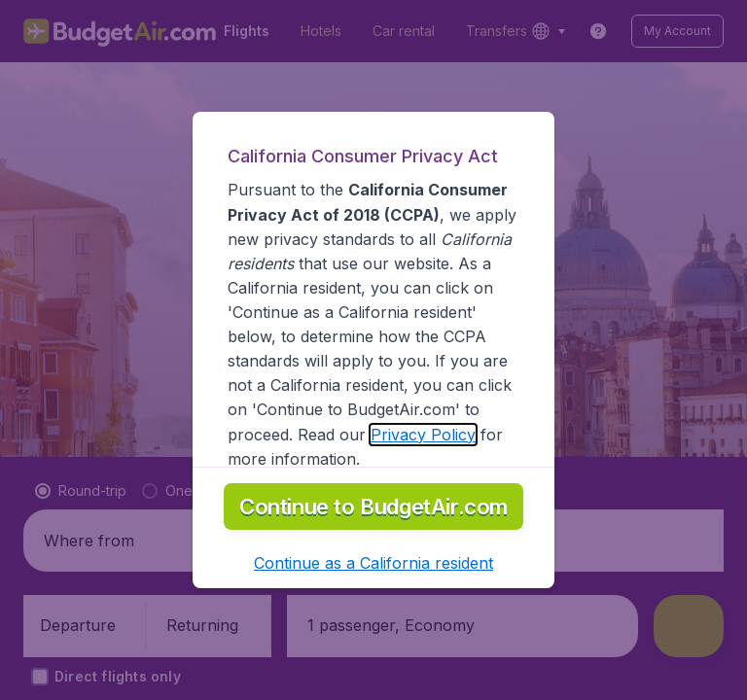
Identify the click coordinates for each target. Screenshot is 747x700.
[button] (373, 563)
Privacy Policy (423, 435)
